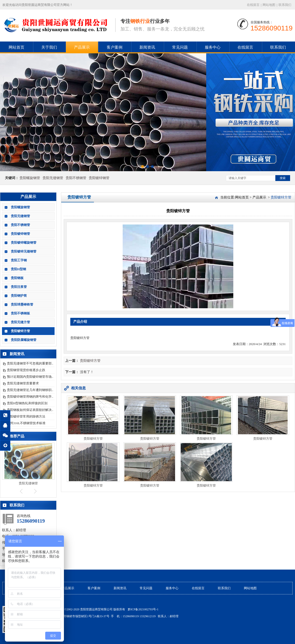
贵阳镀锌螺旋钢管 (24, 243)
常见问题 (180, 47)
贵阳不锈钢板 (20, 313)
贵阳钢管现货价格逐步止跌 (26, 370)
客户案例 (115, 47)
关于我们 (49, 47)
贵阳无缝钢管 (53, 178)
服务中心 (213, 47)
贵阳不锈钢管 (76, 178)
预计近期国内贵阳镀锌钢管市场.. (30, 377)
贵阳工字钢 (19, 260)
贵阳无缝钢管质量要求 (23, 383)
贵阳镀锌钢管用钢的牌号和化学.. (30, 397)
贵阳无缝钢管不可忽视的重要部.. (30, 363)
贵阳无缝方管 (20, 322)
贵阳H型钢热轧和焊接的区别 (27, 403)
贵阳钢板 (17, 278)
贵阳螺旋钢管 (30, 178)
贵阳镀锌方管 (20, 331)
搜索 (283, 178)
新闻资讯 (147, 47)
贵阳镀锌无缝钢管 (24, 251)
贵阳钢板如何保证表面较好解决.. (30, 410)
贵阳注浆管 (19, 287)
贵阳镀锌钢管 (99, 178)
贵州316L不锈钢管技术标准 (26, 423)
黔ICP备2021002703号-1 (143, 609)
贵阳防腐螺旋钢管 (24, 340)
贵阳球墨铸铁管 (22, 304)
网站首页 (16, 47)
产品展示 (82, 47)
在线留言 (253, 5)
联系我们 (285, 5)
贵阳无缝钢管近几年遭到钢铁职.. (30, 390)
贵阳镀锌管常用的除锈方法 (26, 416)
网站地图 (269, 5)
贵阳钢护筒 (19, 296)
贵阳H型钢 (18, 269)
